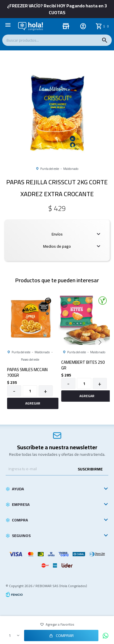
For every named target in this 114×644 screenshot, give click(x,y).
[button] (57, 156)
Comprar (65, 636)
